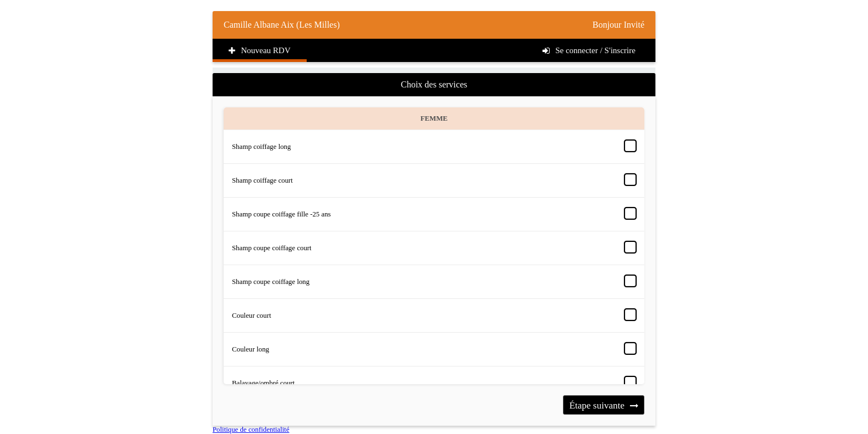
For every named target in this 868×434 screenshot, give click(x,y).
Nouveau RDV (260, 50)
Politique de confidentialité (251, 430)
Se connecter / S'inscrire (589, 50)
